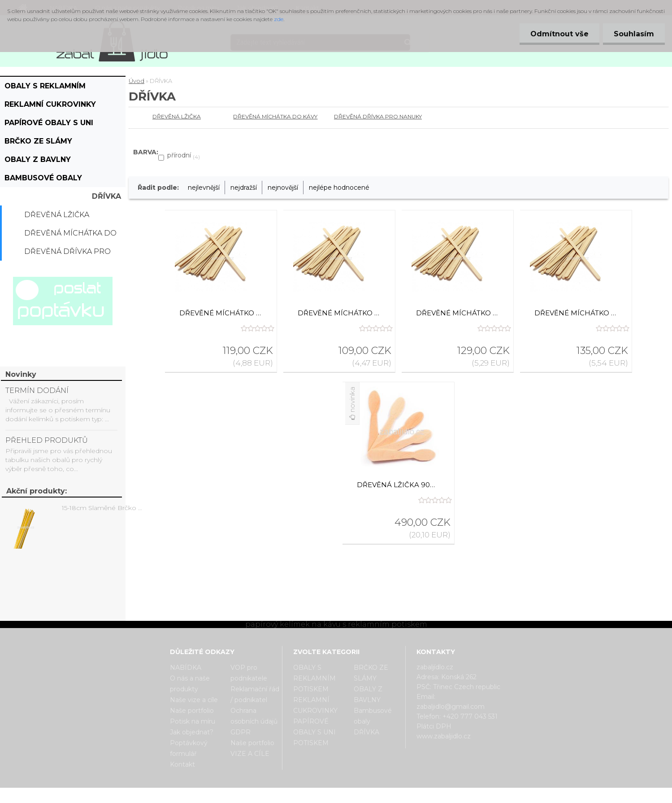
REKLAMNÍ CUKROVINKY (50, 104)
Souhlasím (633, 34)
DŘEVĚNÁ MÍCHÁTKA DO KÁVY (70, 236)
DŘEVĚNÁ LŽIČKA (57, 215)
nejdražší (244, 188)
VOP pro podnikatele (249, 673)
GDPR (241, 732)
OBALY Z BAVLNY (38, 159)
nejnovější (283, 188)
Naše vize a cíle (194, 700)
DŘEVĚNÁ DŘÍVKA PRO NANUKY (67, 254)
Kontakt (182, 764)
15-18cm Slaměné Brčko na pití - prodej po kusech (104, 508)
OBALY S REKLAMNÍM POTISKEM (45, 88)
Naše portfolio (192, 711)
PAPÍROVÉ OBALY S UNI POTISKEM (49, 125)
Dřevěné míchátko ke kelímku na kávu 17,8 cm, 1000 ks (458, 313)
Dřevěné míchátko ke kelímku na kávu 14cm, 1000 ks (339, 313)
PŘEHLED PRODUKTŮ (47, 440)
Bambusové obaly (43, 178)
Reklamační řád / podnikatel (255, 694)
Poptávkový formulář (189, 748)
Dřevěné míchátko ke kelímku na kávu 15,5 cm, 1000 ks (221, 313)
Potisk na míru (193, 721)
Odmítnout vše (558, 34)
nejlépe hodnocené (339, 188)
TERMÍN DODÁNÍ (37, 391)
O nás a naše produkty (190, 684)
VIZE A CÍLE (250, 754)
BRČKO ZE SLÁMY (38, 141)
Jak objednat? (192, 732)
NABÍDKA (186, 668)
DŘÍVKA (106, 196)
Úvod (137, 81)
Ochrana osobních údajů (254, 716)
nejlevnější (204, 188)
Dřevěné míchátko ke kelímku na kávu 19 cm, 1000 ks (576, 313)
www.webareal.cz (371, 795)
